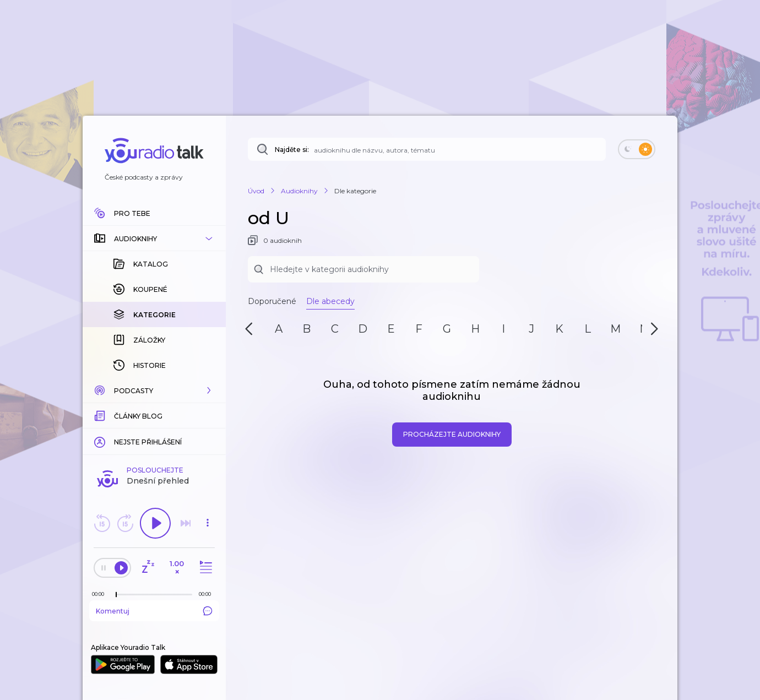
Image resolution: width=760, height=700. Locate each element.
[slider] (116, 595)
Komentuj (154, 611)
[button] (154, 238)
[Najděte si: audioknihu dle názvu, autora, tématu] (427, 149)
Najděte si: (292, 150)
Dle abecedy (330, 301)
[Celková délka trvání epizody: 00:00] (208, 594)
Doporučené (272, 301)
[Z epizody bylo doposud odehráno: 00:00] (101, 594)
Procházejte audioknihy (452, 434)
